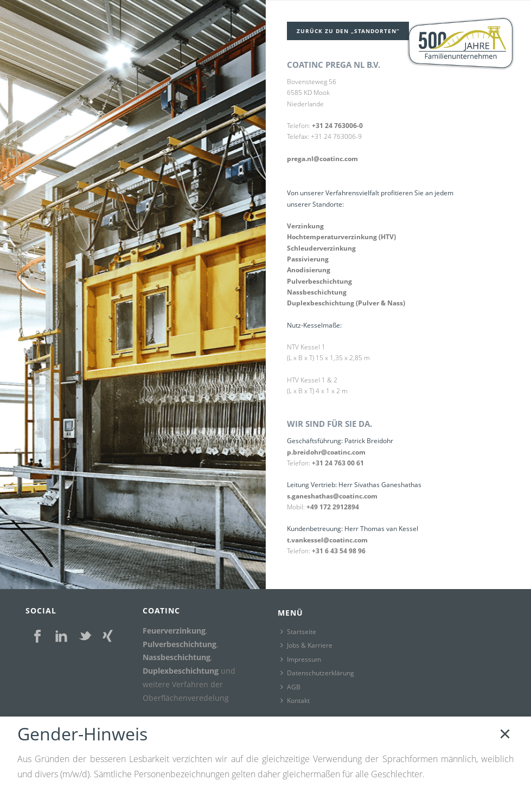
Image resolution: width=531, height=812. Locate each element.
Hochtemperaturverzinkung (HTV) (341, 237)
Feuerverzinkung (174, 631)
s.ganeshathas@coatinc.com (332, 496)
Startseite (298, 632)
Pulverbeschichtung (319, 281)
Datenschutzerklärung (317, 673)
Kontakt (295, 701)
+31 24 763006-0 (337, 126)
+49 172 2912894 (333, 507)
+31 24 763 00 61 (338, 463)
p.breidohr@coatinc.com (326, 452)
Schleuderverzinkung (321, 248)
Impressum (301, 659)
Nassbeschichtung (317, 292)
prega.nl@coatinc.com (322, 159)
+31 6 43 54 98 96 (339, 551)
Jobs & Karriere (306, 645)
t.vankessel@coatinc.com (327, 540)
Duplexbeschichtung (181, 671)
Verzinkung (305, 226)
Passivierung (308, 259)
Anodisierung (309, 270)
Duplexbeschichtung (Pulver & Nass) (346, 303)
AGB (290, 687)
